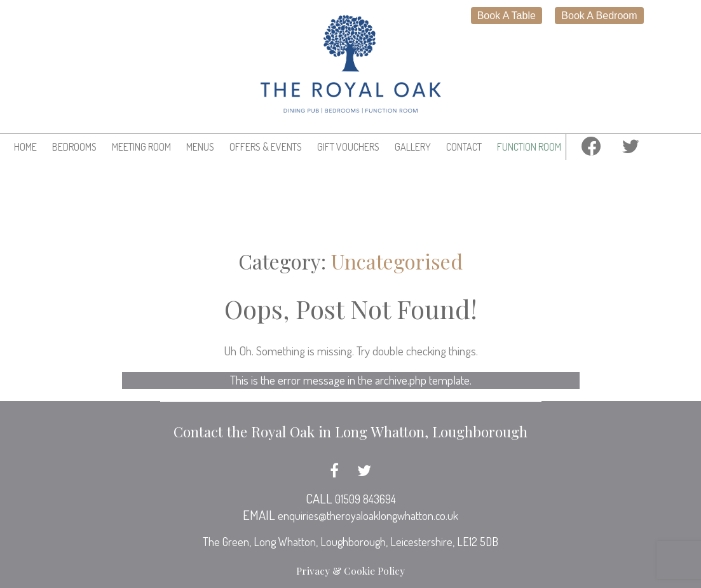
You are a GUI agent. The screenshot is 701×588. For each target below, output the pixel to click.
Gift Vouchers (348, 147)
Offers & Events (266, 147)
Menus (200, 147)
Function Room (529, 147)
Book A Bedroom (599, 16)
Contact (464, 147)
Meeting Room (141, 147)
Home (25, 147)
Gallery (413, 147)
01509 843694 (365, 499)
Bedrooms (74, 147)
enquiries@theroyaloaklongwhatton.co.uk (368, 516)
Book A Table (507, 16)
